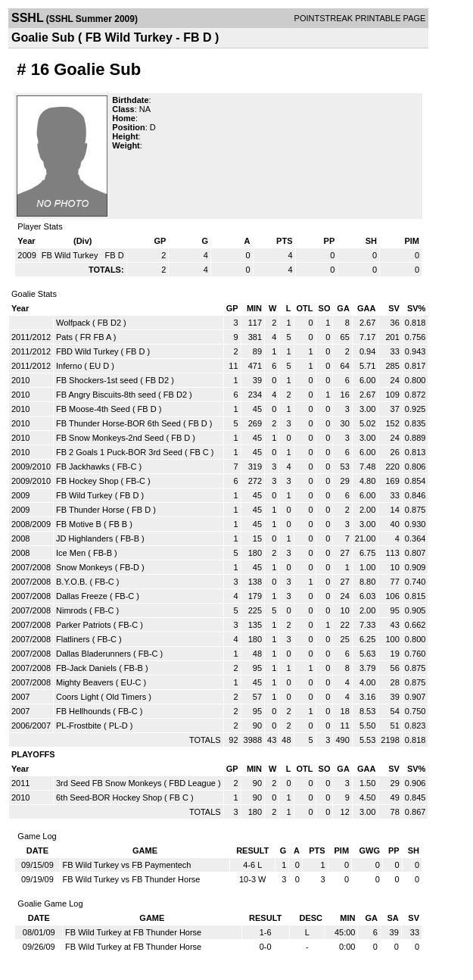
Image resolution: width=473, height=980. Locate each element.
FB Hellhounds (83, 711)
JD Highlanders (84, 538)
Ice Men (71, 553)
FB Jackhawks (83, 467)
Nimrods (72, 610)
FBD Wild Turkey (87, 351)
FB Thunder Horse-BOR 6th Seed (118, 423)
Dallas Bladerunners (93, 654)
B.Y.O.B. (72, 582)
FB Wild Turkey (71, 255)
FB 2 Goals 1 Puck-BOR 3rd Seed (119, 452)
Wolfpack (73, 323)
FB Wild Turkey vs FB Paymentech (127, 865)
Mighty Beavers (85, 682)
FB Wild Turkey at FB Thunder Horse (133, 932)
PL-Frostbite (79, 726)
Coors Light (77, 697)
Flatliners (73, 639)
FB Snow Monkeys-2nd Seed (110, 438)
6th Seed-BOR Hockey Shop (109, 797)
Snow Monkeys (84, 567)
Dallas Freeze (82, 596)
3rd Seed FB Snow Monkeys (109, 783)
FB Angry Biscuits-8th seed (106, 395)
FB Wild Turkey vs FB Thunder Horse (132, 879)
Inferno (69, 366)
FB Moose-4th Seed (93, 409)
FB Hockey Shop (87, 481)
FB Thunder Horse (90, 510)
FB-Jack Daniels (86, 668)
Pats (64, 337)
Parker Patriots (84, 625)
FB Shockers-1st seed (97, 380)
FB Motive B (79, 524)
